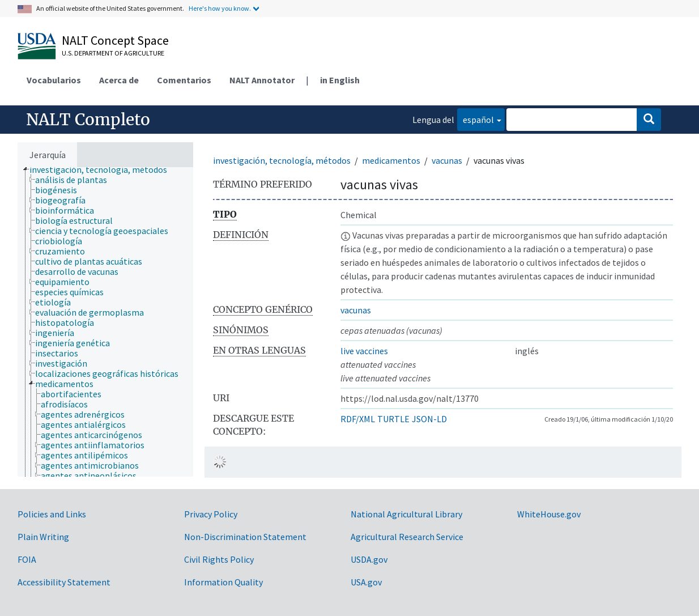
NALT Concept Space (115, 40)
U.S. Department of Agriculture (113, 53)
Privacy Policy (211, 514)
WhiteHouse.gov (549, 514)
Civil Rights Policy (219, 559)
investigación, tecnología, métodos (282, 160)
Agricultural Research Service (407, 537)
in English (340, 80)
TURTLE (393, 419)
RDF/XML (358, 419)
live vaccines (364, 351)
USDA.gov (369, 559)
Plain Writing (43, 537)
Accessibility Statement (64, 582)
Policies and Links (52, 514)
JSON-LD (429, 419)
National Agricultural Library (406, 514)
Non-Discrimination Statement (245, 537)
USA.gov (366, 582)
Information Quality (223, 582)
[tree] (105, 322)
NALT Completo (88, 120)
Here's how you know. (220, 8)
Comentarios (184, 80)
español (476, 119)
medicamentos (391, 160)
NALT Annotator (262, 80)
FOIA (27, 559)
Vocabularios (54, 80)
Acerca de (119, 80)
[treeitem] (103, 169)
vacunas (447, 160)
